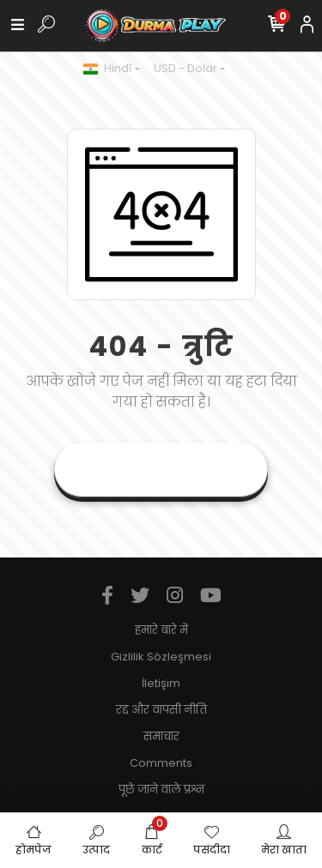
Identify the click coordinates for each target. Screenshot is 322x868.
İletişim (161, 683)
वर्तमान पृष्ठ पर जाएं (161, 470)
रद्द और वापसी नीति (161, 710)
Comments (161, 763)
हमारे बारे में (161, 630)
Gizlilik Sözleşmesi (161, 657)
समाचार (161, 736)
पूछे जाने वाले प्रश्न (161, 790)
